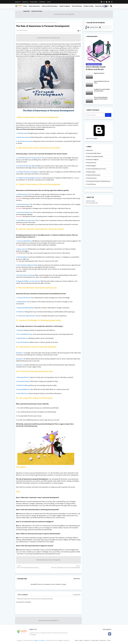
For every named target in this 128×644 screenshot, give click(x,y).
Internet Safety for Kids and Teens (102, 82)
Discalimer (42, 2)
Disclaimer (103, 640)
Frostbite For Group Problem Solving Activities (102, 90)
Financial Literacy (37, 11)
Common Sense (90, 201)
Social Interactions (34, 6)
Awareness (27, 11)
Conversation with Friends (94, 153)
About (81, 640)
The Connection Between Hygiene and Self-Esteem (101, 98)
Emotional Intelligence (93, 160)
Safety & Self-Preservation (50, 6)
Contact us (25, 2)
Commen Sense (94, 27)
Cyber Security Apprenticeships (95, 156)
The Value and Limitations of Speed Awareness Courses (99, 181)
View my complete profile (92, 203)
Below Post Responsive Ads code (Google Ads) (48, 560)
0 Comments (77, 595)
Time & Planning (77, 6)
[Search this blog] (96, 115)
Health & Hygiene (65, 6)
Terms (49, 2)
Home (25, 6)
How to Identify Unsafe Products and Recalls (96, 68)
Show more (77, 579)
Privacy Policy (34, 2)
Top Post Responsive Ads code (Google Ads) (48, 38)
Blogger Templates (39, 640)
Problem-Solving (88, 6)
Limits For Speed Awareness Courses (96, 169)
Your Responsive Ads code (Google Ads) (64, 14)
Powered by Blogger (99, 138)
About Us (18, 2)
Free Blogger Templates (62, 640)
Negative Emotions (99, 73)
